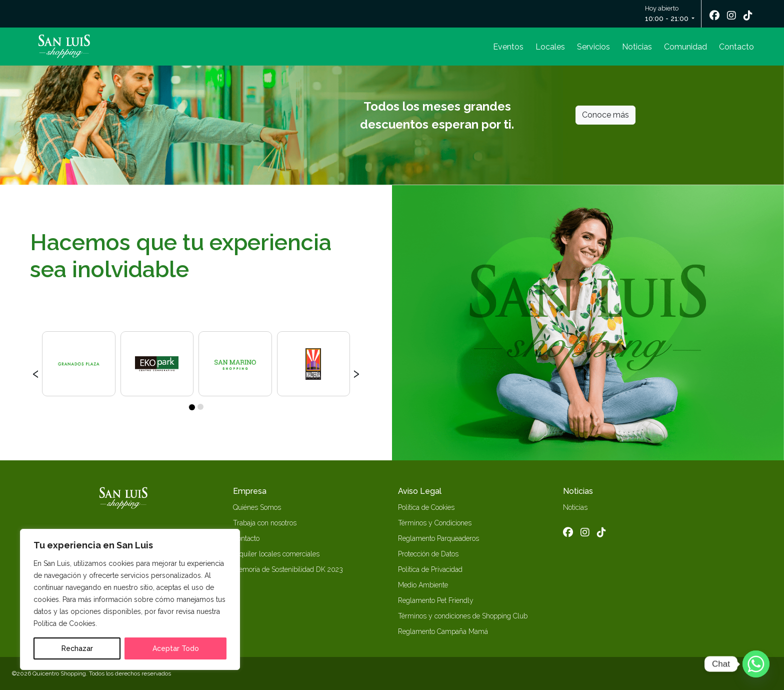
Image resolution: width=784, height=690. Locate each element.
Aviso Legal (420, 491)
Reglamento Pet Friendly (436, 600)
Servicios (593, 47)
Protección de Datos (428, 554)
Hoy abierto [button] (667, 14)
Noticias (637, 47)
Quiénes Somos (257, 507)
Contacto (736, 47)
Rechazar (77, 648)
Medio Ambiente (423, 585)
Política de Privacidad (430, 569)
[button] (191, 407)
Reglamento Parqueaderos (438, 538)
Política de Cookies (426, 507)
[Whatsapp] (756, 664)
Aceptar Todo (176, 648)
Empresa (250, 491)
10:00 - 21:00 (667, 19)
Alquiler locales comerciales (276, 554)
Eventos (508, 47)
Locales (550, 47)
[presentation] (36, 372)
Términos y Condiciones (435, 523)
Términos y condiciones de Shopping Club (463, 616)
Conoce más (605, 115)
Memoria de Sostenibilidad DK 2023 (288, 569)
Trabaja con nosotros (265, 523)
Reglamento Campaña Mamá (443, 631)
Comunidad (685, 47)
